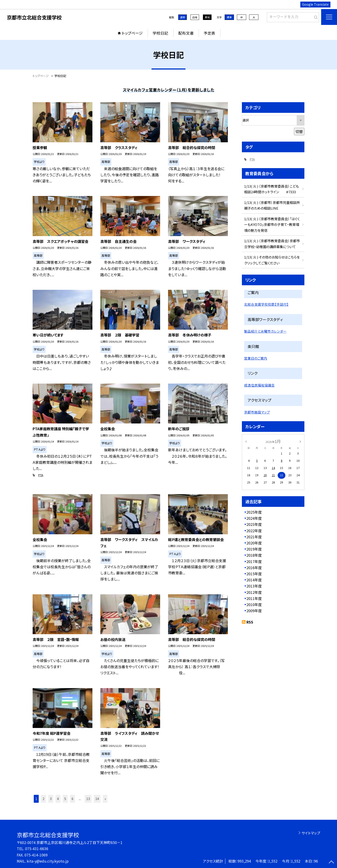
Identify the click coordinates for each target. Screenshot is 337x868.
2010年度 (254, 604)
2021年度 (254, 537)
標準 (229, 17)
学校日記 (160, 33)
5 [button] (65, 799)
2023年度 (254, 524)
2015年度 (254, 574)
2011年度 (254, 598)
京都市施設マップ (257, 412)
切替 (299, 131)
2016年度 (254, 568)
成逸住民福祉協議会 (259, 385)
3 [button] (51, 799)
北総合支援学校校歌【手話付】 (266, 304)
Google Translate (315, 4)
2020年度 (254, 543)
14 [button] (97, 799)
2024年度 (254, 518)
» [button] (105, 799)
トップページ (132, 33)
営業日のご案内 (256, 358)
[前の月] (246, 441)
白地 (195, 17)
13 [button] (88, 799)
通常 (183, 17)
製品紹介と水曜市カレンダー (265, 331)
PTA (41, 475)
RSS (250, 622)
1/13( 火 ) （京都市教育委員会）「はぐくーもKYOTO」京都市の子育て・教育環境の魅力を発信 (272, 225)
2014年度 (254, 580)
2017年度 (254, 561)
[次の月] (300, 441)
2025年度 (254, 512)
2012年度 (254, 592)
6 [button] (72, 799)
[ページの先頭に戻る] (331, 862)
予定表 (209, 33)
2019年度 (254, 549)
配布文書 (186, 33)
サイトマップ (311, 833)
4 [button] (58, 799)
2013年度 (254, 586)
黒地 (207, 17)
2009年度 (254, 611)
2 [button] (43, 799)
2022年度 (254, 531)
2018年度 (254, 555)
